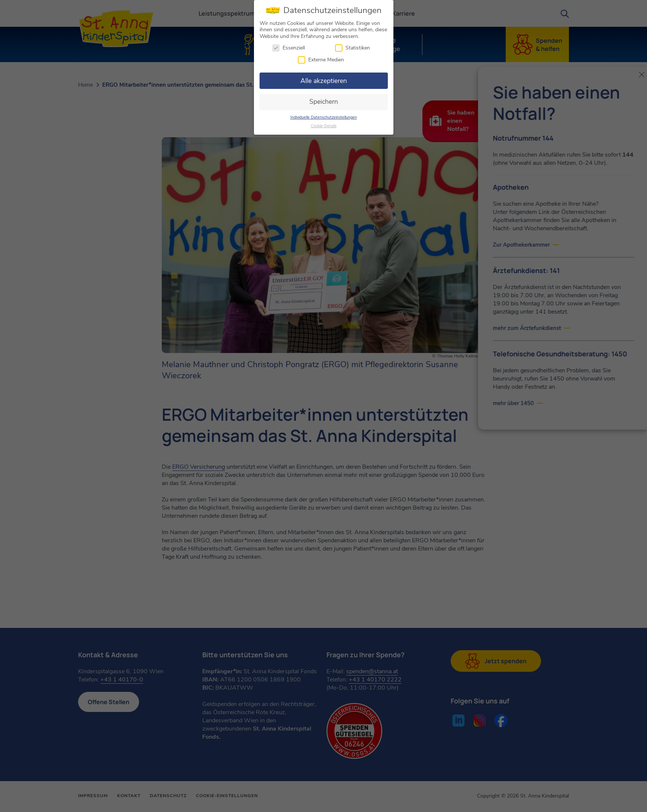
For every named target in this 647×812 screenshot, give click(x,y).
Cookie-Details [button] (324, 124)
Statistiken (353, 46)
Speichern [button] (324, 100)
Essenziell (289, 46)
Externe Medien (321, 58)
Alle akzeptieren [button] (324, 79)
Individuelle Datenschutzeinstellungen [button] (324, 115)
